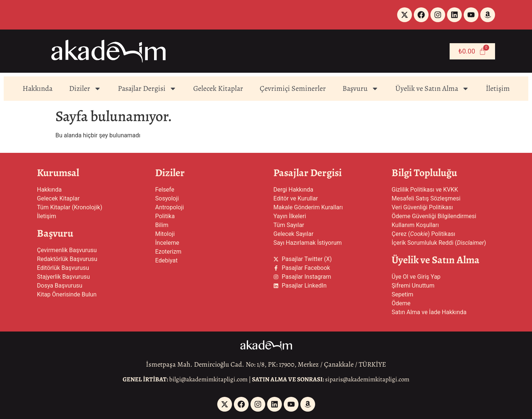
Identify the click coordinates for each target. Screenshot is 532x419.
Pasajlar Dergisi (147, 89)
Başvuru (361, 89)
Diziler (85, 89)
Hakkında (37, 88)
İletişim (498, 88)
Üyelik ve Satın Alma (432, 89)
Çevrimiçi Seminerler (293, 88)
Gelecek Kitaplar (218, 88)
